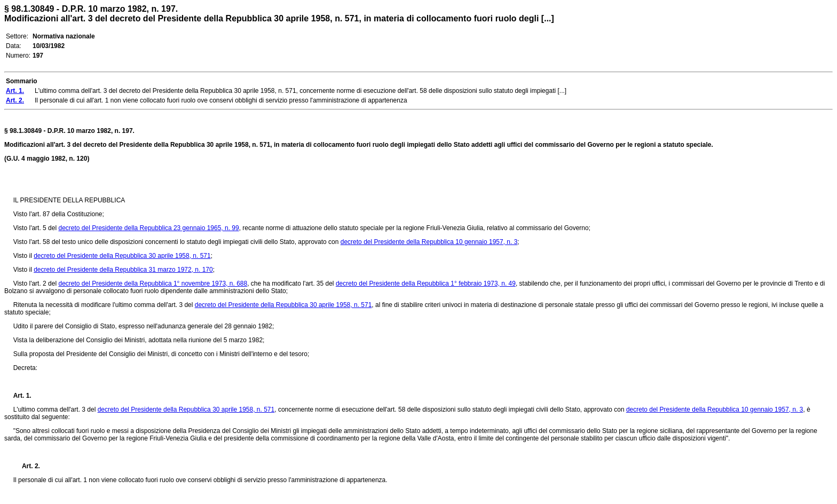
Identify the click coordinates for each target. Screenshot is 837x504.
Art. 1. (22, 396)
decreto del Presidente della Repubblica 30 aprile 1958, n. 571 (122, 256)
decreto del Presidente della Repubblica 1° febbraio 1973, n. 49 (426, 283)
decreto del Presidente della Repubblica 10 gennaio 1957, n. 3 (429, 242)
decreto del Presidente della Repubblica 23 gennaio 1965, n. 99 (148, 228)
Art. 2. (27, 466)
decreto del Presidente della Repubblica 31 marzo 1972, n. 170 (123, 270)
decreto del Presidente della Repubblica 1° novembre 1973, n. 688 (153, 283)
